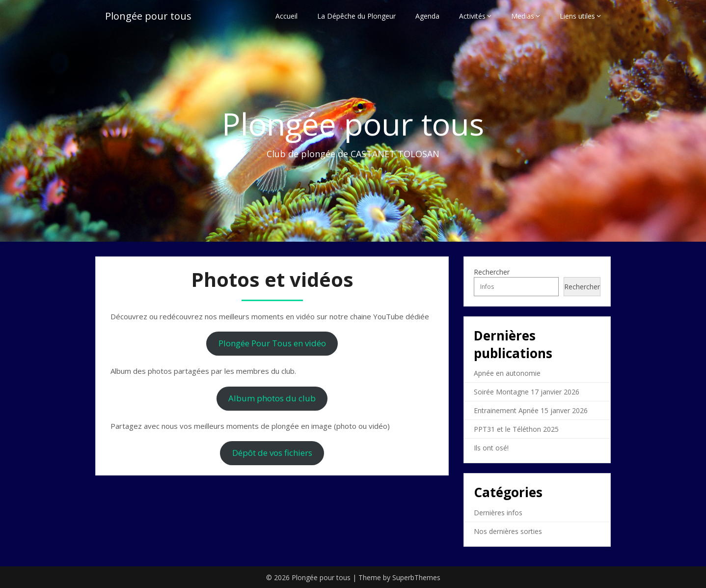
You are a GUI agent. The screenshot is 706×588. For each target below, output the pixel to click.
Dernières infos (498, 513)
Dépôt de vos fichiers (272, 453)
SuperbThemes (416, 577)
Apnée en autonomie (507, 373)
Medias (523, 16)
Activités (472, 16)
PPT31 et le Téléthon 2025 (516, 429)
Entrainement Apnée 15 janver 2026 (531, 410)
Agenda (427, 16)
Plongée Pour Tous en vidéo (272, 343)
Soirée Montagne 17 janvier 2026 (527, 392)
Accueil (286, 16)
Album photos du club (272, 398)
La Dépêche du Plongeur (356, 16)
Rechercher (492, 272)
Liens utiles (577, 16)
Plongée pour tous (148, 16)
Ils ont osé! (491, 448)
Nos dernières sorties (508, 531)
